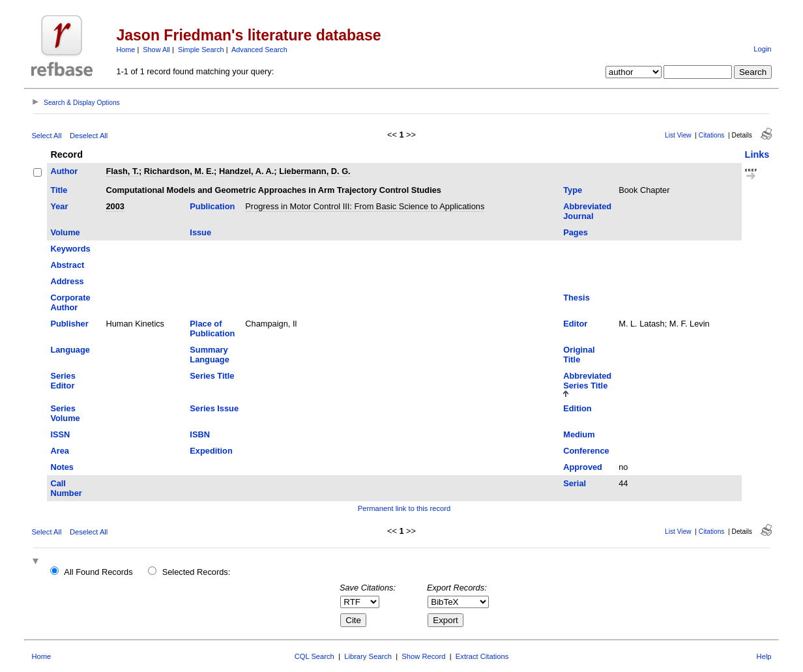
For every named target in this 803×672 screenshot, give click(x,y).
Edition (577, 408)
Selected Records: (197, 572)
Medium (579, 434)
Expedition (211, 451)
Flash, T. (122, 171)
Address (67, 281)
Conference (586, 451)
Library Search (368, 656)
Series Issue (214, 408)
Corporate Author (70, 302)
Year (59, 206)
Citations (712, 135)
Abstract (67, 265)
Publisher (69, 324)
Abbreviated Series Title (587, 381)
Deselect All (89, 136)
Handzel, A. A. (246, 171)
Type (573, 190)
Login (762, 49)
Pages (576, 232)
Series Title (212, 376)
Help (764, 656)
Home (125, 50)
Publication (212, 206)
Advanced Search (259, 50)
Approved (583, 467)
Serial (575, 483)
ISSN (60, 434)
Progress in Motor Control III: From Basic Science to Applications (365, 206)
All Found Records (98, 572)
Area (59, 451)
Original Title (579, 355)
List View (678, 135)
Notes (62, 467)
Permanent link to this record (404, 508)
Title (59, 190)
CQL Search (314, 656)
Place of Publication (212, 329)
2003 (115, 206)
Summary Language (209, 355)
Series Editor (63, 381)
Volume (65, 232)
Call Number (66, 488)
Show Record (423, 656)
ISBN (200, 434)
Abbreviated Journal (587, 211)
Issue (200, 232)
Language (70, 350)
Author (64, 171)
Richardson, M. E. (179, 171)
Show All (156, 50)
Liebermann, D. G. (315, 171)
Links (757, 154)
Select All (46, 136)
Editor (575, 324)
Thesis (577, 298)
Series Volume (65, 413)
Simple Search (201, 50)
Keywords (70, 249)
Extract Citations (482, 656)
